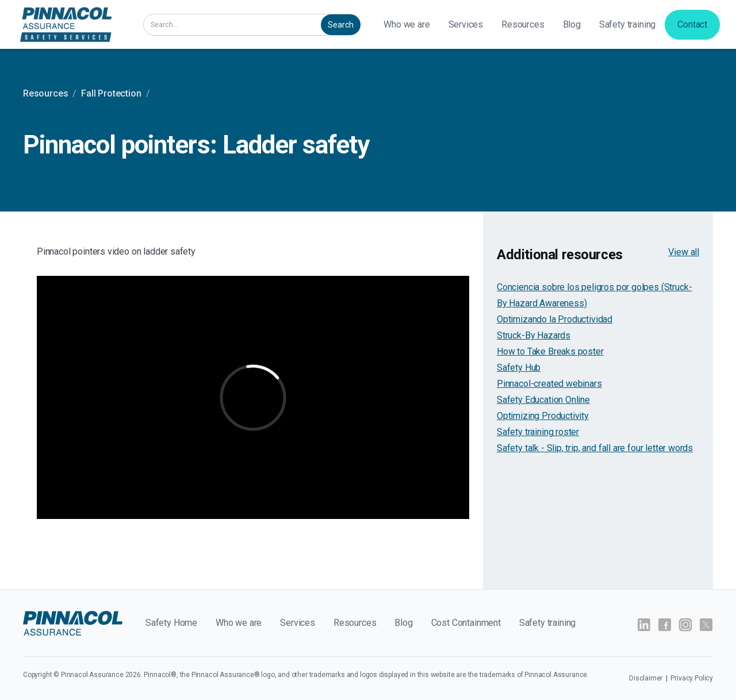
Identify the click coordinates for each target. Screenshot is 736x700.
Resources (523, 24)
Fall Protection (111, 93)
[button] (466, 25)
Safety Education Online (543, 400)
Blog (572, 24)
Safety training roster (538, 432)
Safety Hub (519, 368)
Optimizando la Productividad (555, 319)
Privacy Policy (692, 678)
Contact (692, 24)
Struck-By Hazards (534, 335)
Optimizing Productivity (543, 416)
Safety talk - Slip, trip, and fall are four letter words (595, 448)
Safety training (627, 24)
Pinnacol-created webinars (549, 384)
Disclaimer (647, 678)
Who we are (407, 24)
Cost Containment (466, 623)
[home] (66, 24)
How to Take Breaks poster (550, 351)
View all (684, 252)
